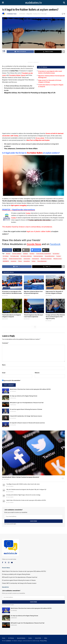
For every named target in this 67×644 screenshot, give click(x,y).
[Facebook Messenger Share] (36, 250)
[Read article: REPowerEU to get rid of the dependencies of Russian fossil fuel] (6, 404)
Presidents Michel (15, 75)
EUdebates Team (12, 14)
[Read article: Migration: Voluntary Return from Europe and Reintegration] (34, 282)
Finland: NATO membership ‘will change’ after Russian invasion (26, 416)
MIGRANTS (6, 261)
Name (4, 365)
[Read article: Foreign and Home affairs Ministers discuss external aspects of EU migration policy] (56, 306)
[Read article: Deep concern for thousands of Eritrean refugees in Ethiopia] (56, 282)
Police (20, 261)
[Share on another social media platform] (64, 52)
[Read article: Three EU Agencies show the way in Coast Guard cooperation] (34, 306)
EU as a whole (40, 138)
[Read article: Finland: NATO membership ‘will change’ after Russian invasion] (6, 418)
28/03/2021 (5, 319)
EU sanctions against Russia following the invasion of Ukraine (26, 409)
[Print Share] (46, 250)
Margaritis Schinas (46, 259)
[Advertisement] (33, 58)
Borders (32, 254)
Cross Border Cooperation (44, 254)
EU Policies (11, 638)
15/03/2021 (49, 321)
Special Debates (21, 638)
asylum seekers (17, 254)
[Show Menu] (3, 3)
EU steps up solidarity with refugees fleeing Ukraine (24, 396)
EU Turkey (6, 256)
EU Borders (56, 254)
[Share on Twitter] (48, 52)
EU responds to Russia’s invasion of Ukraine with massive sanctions (27, 423)
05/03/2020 (22, 14)
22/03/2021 (27, 319)
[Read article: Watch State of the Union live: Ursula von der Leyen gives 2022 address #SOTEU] (6, 391)
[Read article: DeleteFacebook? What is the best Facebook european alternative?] (33, 453)
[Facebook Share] (7, 250)
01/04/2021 (49, 296)
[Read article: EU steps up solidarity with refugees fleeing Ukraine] (6, 398)
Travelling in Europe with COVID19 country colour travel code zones (23, 484)
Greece (5, 259)
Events (30, 638)
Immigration (36, 259)
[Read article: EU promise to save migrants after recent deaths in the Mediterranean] (12, 282)
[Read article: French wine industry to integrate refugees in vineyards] (12, 306)
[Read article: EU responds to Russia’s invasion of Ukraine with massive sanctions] (6, 425)
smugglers (27, 261)
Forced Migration (50, 256)
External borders (38, 256)
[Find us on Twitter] (5, 562)
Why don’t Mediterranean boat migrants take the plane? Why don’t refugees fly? (26, 489)
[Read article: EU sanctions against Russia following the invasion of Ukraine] (6, 411)
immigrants (27, 259)
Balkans (26, 254)
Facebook (55, 244)
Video (46, 638)
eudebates (9, 641)
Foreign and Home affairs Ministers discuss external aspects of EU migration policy (56, 317)
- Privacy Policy (43, 641)
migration (14, 261)
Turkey (34, 261)
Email (4, 373)
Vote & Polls (38, 638)
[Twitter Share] (17, 250)
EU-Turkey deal (15, 256)
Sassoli (23, 75)
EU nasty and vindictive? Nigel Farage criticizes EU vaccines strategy (23, 495)
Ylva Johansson (42, 261)
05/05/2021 (27, 296)
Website (37, 373)
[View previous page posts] (32, 327)
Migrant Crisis (58, 259)
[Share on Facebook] (20, 52)
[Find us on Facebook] (3, 562)
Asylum (8, 254)
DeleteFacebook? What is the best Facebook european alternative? (21, 477)
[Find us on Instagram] (9, 562)
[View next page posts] (35, 327)
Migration (30, 14)
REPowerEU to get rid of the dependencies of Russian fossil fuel (27, 403)
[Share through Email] (26, 250)
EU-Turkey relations (26, 256)
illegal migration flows (15, 259)
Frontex (28, 213)
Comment (6, 343)
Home (4, 638)
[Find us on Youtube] (12, 562)
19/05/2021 (5, 296)
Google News (34, 244)
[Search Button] (64, 3)
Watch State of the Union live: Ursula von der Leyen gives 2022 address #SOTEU (30, 389)
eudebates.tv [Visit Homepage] (33, 3)
